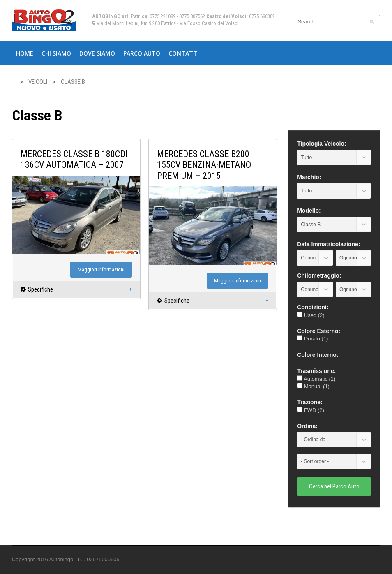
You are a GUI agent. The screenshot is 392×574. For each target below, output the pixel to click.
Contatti (184, 53)
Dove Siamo (97, 53)
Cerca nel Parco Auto (334, 486)
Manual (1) (313, 386)
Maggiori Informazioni (101, 270)
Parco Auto (142, 53)
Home (25, 53)
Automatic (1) (316, 379)
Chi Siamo (56, 53)
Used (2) (311, 315)
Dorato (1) (312, 339)
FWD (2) (311, 410)
